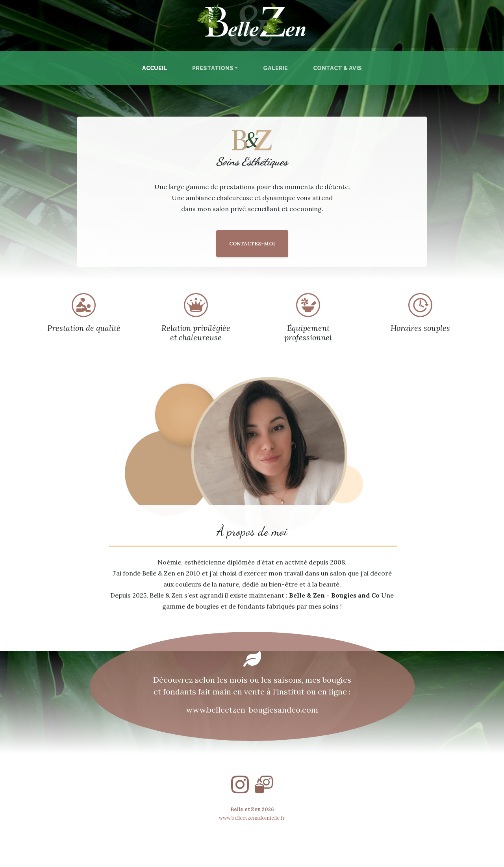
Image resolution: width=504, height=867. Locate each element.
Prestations (213, 68)
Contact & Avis (337, 68)
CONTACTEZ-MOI (252, 244)
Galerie (275, 68)
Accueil (156, 67)
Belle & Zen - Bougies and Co (334, 595)
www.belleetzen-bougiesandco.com (252, 710)
